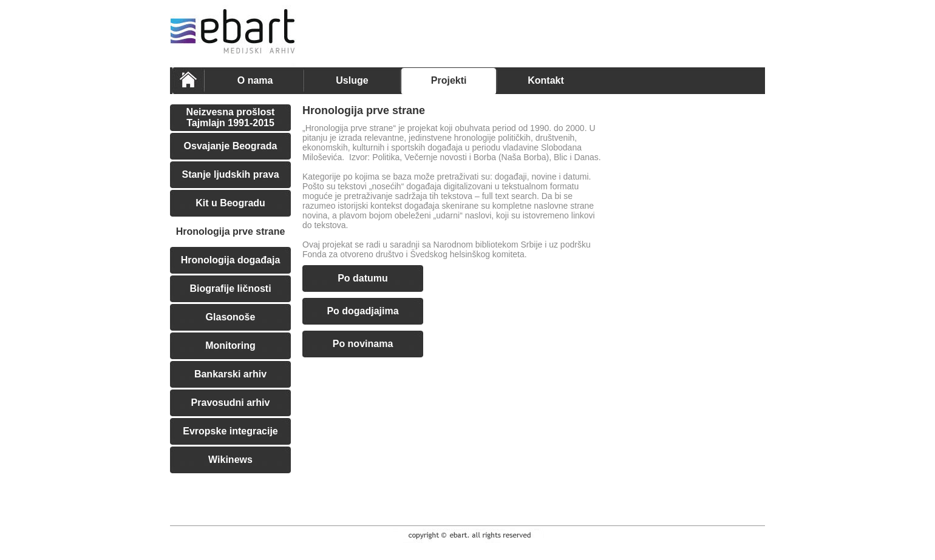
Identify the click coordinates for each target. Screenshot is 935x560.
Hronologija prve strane (231, 231)
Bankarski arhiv (230, 374)
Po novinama (363, 344)
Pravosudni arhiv (231, 403)
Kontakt (546, 80)
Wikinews (230, 460)
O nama (255, 80)
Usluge (352, 80)
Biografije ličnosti (230, 288)
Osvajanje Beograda (231, 146)
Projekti (449, 80)
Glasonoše (231, 317)
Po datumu (363, 278)
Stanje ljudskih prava (230, 174)
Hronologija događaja (231, 260)
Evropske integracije (230, 431)
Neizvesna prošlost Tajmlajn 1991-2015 (231, 117)
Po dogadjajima (362, 311)
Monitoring (230, 346)
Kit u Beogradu (230, 203)
